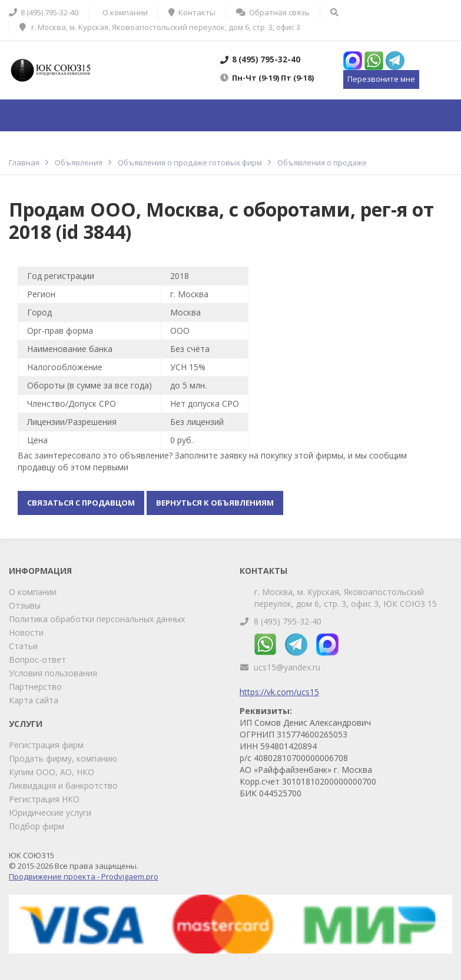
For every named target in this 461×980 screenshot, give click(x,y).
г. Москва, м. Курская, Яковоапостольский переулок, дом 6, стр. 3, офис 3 (160, 27)
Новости (26, 632)
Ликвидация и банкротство (63, 785)
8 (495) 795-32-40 (288, 621)
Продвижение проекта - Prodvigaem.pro (84, 876)
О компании (33, 592)
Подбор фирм (37, 826)
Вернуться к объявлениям (215, 503)
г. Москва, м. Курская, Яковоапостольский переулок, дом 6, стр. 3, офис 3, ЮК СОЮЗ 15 (346, 598)
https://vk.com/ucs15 (279, 692)
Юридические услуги (50, 813)
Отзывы (25, 605)
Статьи (23, 646)
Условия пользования (53, 673)
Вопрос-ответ (37, 660)
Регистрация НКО (44, 799)
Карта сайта (34, 700)
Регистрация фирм (46, 745)
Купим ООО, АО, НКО (52, 772)
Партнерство (35, 687)
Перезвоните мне (381, 79)
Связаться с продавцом (81, 503)
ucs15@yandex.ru (287, 667)
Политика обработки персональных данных (97, 619)
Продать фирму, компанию (63, 758)
